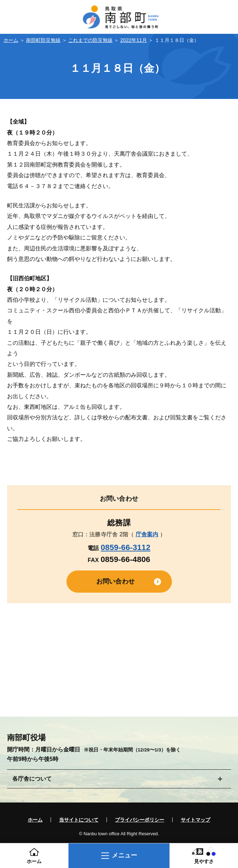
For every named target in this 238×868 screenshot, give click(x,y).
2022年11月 (134, 40)
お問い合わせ (115, 581)
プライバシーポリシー (140, 820)
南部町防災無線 (43, 40)
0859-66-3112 (125, 547)
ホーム (11, 40)
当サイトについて (79, 820)
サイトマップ (195, 820)
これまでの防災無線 (90, 40)
